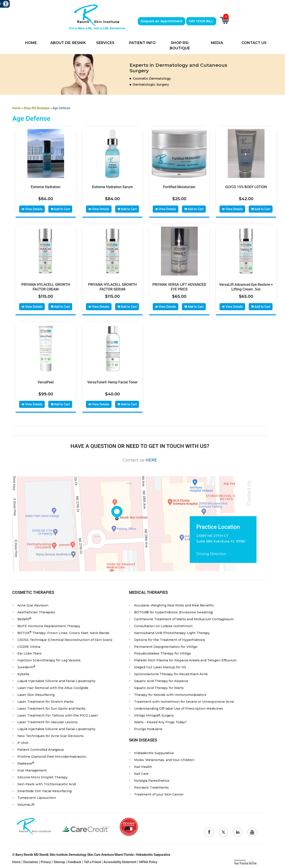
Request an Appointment (162, 21)
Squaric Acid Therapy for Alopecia (161, 679)
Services (105, 43)
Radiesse (26, 762)
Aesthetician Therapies (36, 610)
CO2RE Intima (29, 645)
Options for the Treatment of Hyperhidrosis (170, 638)
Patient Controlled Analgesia (41, 748)
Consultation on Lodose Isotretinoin (163, 624)
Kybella (23, 673)
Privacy (46, 861)
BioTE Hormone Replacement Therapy (49, 624)
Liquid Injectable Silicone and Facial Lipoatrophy (56, 679)
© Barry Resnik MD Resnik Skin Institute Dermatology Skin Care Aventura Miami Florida (73, 854)
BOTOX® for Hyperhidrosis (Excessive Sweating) (173, 610)
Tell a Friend (92, 861)
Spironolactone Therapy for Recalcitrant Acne (171, 673)
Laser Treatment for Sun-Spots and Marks (51, 707)
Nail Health (143, 765)
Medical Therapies (148, 591)
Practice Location (218, 525)
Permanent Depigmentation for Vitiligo (166, 645)
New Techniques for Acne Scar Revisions (51, 735)
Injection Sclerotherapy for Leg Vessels (49, 659)
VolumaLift (26, 804)
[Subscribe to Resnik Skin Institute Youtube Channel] (252, 831)
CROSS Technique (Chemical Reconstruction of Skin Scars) (65, 638)
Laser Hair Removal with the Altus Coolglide (53, 686)
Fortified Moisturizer (179, 187)
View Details (32, 209)
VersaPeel (46, 381)
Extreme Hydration (46, 187)
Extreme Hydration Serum (112, 187)
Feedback (74, 861)
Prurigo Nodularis (148, 728)
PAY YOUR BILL (201, 21)
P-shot (23, 741)
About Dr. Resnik (68, 43)
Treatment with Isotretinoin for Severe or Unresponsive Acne (184, 700)
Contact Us (254, 43)
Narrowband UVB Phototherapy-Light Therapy (172, 631)
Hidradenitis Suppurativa (154, 752)
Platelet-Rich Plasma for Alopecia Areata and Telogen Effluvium (185, 659)
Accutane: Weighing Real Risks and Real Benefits (174, 604)
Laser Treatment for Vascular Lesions (48, 721)
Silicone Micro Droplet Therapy (43, 776)
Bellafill (24, 617)
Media (217, 43)
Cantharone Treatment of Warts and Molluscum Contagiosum (184, 617)
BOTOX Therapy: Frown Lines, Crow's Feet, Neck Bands (63, 631)
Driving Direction (211, 552)
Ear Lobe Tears (30, 652)
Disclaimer (31, 861)
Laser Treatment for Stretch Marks (46, 700)
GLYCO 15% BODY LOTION (246, 187)
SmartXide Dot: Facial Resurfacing (45, 790)
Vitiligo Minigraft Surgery (154, 714)
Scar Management (32, 769)
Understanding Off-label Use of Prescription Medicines (179, 707)
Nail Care (141, 772)
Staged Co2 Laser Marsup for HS (160, 666)
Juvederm (26, 665)
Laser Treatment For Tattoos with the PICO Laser (58, 714)
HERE (151, 458)
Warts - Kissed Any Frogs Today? (160, 721)
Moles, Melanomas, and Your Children (164, 759)
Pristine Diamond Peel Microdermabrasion (52, 755)
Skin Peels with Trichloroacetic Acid (47, 783)
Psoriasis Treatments (151, 786)
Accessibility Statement (120, 861)
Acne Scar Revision (33, 604)
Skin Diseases (143, 739)
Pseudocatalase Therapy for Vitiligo (163, 652)
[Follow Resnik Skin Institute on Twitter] (223, 831)
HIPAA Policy (148, 861)
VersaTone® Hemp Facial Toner (112, 381)
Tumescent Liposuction (37, 797)
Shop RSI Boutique (180, 45)
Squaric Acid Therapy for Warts (159, 686)
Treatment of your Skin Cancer (159, 793)
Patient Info (142, 43)
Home (31, 43)
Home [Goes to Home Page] (16, 108)
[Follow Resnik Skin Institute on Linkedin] (238, 831)
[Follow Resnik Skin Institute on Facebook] (209, 831)
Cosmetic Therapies (33, 591)
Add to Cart (60, 209)
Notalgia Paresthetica (152, 779)
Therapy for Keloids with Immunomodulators (170, 693)
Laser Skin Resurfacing (36, 693)
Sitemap (59, 861)
